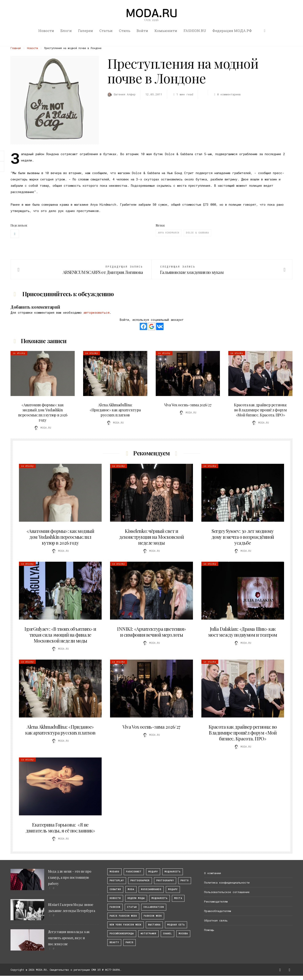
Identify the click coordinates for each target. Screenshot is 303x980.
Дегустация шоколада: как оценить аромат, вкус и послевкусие (69, 938)
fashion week (153, 916)
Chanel (167, 934)
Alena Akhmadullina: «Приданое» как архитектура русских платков (115, 410)
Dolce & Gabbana (197, 233)
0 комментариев (227, 94)
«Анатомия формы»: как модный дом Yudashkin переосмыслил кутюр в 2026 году (43, 412)
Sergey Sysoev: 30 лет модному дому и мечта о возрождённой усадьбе (243, 537)
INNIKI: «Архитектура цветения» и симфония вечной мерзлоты (151, 632)
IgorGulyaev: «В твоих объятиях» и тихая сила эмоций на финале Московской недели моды (60, 635)
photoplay (117, 881)
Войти (142, 31)
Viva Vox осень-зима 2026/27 (188, 405)
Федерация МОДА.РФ (232, 31)
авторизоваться (96, 312)
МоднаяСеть (173, 872)
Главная (16, 48)
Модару (173, 889)
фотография (148, 934)
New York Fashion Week (126, 925)
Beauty (114, 942)
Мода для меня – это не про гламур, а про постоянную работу (70, 877)
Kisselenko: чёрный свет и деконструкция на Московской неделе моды (151, 537)
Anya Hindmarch (169, 233)
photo (185, 881)
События (115, 889)
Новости (46, 31)
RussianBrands (151, 889)
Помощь (209, 930)
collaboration (154, 907)
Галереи (86, 31)
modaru (114, 872)
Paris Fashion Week (123, 916)
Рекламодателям (216, 901)
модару (153, 872)
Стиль (125, 31)
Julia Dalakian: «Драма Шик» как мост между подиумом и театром (243, 632)
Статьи (106, 31)
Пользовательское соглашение (227, 892)
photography (165, 881)
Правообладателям (218, 911)
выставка (154, 925)
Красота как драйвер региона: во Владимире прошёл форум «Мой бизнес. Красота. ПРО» (260, 410)
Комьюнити (166, 31)
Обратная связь (216, 920)
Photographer (140, 881)
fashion (115, 907)
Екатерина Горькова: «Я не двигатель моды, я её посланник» (60, 828)
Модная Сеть (176, 925)
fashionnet (134, 872)
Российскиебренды (122, 934)
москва (183, 934)
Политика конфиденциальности (227, 883)
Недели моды (136, 898)
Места (178, 898)
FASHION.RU (195, 31)
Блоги (66, 31)
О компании (213, 873)
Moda (131, 889)
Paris (130, 942)
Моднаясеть (159, 898)
